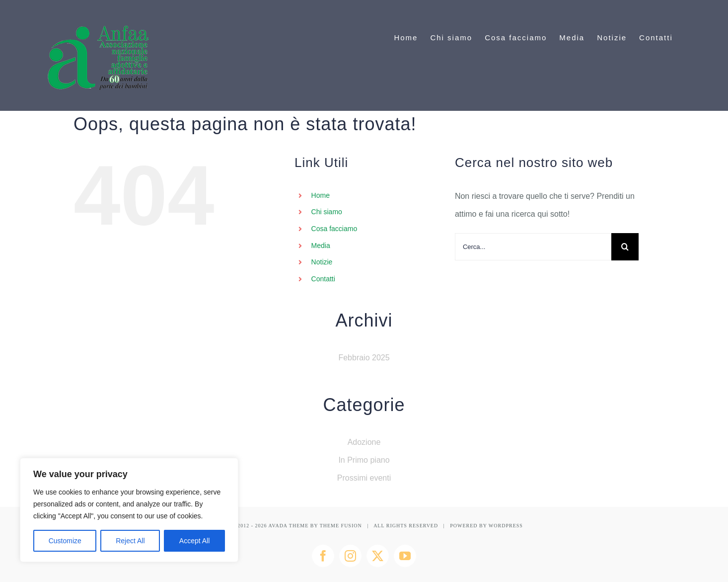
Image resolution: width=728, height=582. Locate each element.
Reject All (130, 541)
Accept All (194, 541)
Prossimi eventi (364, 478)
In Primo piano (364, 460)
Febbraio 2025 (364, 358)
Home (321, 195)
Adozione (364, 442)
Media (321, 246)
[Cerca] (625, 247)
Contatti (323, 279)
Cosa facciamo (334, 229)
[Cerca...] (533, 247)
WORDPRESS (506, 526)
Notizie (322, 262)
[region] (129, 510)
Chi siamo (327, 212)
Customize (65, 541)
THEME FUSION (341, 526)
